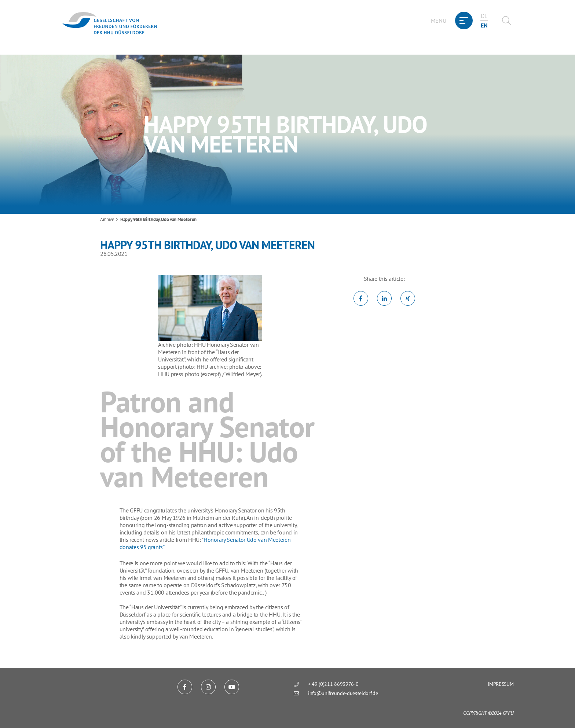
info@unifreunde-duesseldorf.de (343, 693)
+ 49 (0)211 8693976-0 (333, 684)
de (484, 16)
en (484, 25)
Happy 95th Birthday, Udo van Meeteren (158, 219)
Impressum (501, 684)
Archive (107, 219)
